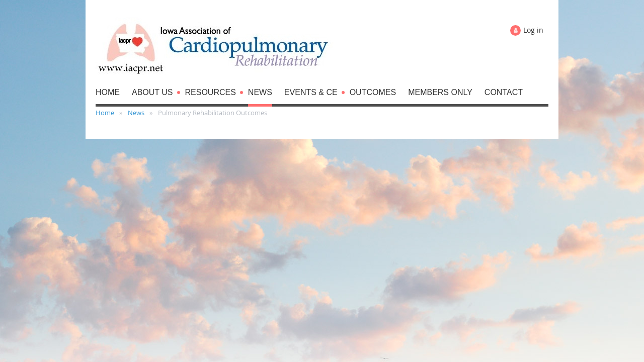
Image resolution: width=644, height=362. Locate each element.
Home (105, 113)
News (136, 113)
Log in (533, 30)
